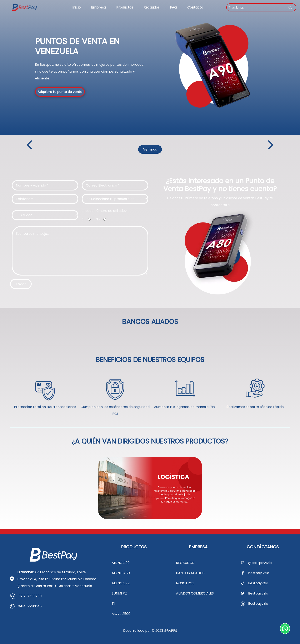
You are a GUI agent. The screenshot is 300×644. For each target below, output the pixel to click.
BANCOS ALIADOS (190, 573)
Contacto (195, 7)
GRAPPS (171, 631)
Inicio (76, 7)
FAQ (173, 7)
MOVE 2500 (121, 614)
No (98, 219)
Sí (83, 219)
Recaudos (152, 7)
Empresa (98, 7)
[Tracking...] (261, 7)
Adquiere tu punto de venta (60, 92)
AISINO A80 (121, 573)
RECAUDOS (185, 563)
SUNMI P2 (119, 593)
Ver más (150, 149)
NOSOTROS (185, 583)
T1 (113, 604)
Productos (125, 7)
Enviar (21, 284)
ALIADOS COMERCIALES (195, 593)
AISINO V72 (121, 583)
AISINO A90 (121, 563)
